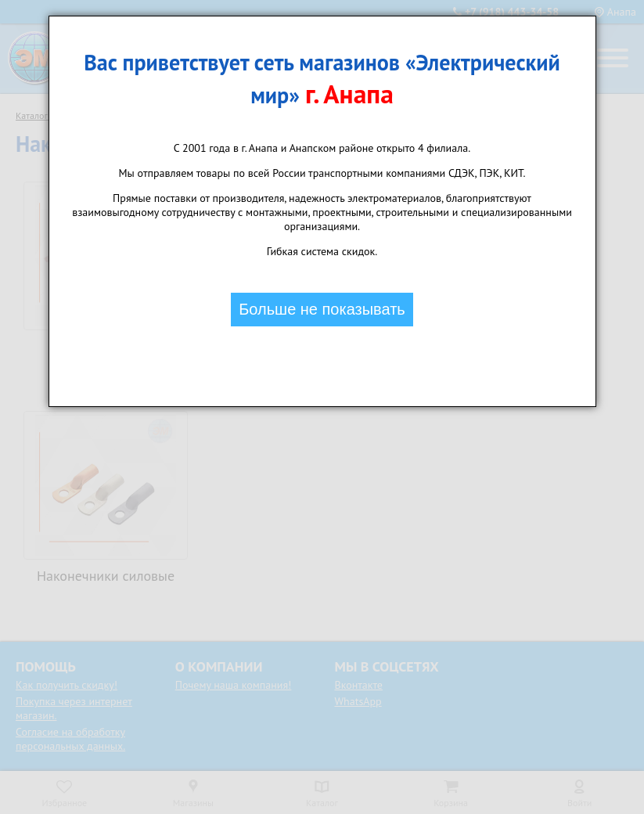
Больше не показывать (322, 309)
